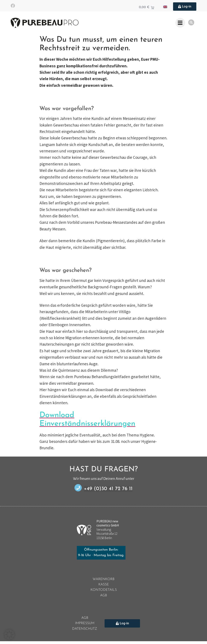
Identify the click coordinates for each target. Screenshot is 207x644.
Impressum (85, 626)
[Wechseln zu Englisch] (165, 7)
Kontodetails (103, 591)
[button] (9, 635)
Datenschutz (85, 631)
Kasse (103, 585)
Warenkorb (104, 580)
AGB (104, 597)
